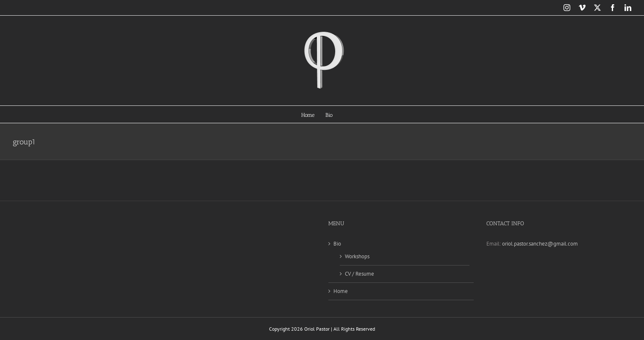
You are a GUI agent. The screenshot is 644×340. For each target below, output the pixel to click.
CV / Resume (359, 274)
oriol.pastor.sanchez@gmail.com (540, 244)
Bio (337, 244)
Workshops (357, 256)
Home (341, 291)
